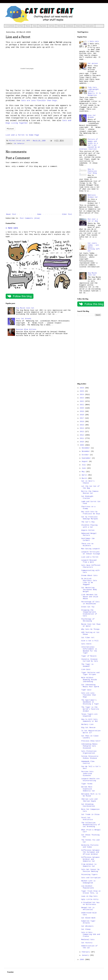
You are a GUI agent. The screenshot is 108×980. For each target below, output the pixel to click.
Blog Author (43, 26)
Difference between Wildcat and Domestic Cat (90, 859)
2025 (82, 391)
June (84, 468)
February (86, 952)
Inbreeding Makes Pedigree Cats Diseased (89, 746)
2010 (82, 442)
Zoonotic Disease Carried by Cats (90, 660)
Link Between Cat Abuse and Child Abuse (90, 597)
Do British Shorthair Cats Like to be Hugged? (89, 582)
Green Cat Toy (88, 607)
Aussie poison (90, 26)
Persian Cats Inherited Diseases (87, 774)
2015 (82, 425)
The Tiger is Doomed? (87, 665)
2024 (82, 395)
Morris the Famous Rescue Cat (90, 492)
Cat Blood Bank (88, 918)
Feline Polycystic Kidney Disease (90, 757)
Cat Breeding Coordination (88, 805)
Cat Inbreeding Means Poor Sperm (90, 686)
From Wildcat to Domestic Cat (89, 865)
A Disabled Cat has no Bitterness (90, 904)
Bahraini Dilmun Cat (93, 196)
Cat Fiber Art (88, 638)
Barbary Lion (87, 724)
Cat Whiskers (87, 926)
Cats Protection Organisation (89, 752)
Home (39, 214)
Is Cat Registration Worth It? (91, 732)
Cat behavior (19, 144)
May (84, 472)
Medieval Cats (88, 940)
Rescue (28, 26)
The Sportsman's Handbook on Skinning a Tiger (90, 702)
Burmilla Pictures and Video (90, 846)
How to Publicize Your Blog (92, 171)
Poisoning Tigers (89, 875)
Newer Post (11, 214)
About (35, 26)
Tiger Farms (87, 784)
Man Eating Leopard (90, 549)
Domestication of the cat (89, 947)
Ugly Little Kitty (90, 899)
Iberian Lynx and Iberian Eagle (89, 800)
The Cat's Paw (88, 522)
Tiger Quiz (86, 690)
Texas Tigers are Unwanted (89, 715)
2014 (82, 428)
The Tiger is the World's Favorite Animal (90, 709)
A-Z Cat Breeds (10, 26)
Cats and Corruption (91, 878)
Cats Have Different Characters (91, 566)
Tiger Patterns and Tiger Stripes (90, 674)
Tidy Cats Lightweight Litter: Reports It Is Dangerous (94, 91)
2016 (82, 422)
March (85, 478)
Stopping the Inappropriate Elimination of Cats (89, 613)
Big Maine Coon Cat (25, 308)
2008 (82, 960)
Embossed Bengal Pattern (89, 534)
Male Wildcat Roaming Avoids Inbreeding (89, 680)
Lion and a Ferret (90, 557)
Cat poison (93, 64)
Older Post (67, 214)
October (86, 455)
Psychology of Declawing (88, 620)
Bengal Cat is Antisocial (88, 909)
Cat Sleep (86, 929)
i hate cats (12, 228)
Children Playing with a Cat (89, 526)
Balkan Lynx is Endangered (88, 882)
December (86, 448)
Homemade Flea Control (88, 762)
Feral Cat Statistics (87, 819)
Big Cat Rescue (88, 728)
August (85, 462)
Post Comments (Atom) (30, 218)
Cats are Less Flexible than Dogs (39, 101)
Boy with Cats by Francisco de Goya (91, 513)
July (84, 465)
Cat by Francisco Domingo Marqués (90, 518)
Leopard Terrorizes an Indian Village (91, 553)
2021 (82, 405)
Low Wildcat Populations (88, 887)
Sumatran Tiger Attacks (88, 922)
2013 (82, 432)
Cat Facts (20, 26)
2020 (82, 408)
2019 (82, 411)
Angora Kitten (88, 530)
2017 (82, 418)
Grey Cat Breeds (24, 319)
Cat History (87, 943)
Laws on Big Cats (89, 896)
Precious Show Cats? (91, 741)
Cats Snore (86, 644)
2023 (82, 398)
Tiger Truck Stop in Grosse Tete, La (91, 892)
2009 (82, 445)
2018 (82, 415)
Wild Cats (60, 26)
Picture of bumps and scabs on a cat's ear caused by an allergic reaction (90, 144)
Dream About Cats (89, 576)
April (85, 475)
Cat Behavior (70, 26)
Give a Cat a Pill (90, 641)
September (87, 458)
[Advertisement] (89, 349)
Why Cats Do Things (90, 629)
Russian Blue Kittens (26, 329)
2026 (82, 388)
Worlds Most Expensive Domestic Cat (88, 789)
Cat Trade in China (90, 815)
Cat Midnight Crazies (87, 497)
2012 (82, 435)
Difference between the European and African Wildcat (90, 852)
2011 (82, 438)
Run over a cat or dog (93, 220)
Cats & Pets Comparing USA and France (91, 934)
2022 (82, 401)
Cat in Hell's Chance (88, 482)
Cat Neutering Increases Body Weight (89, 590)
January (86, 955)
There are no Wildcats (87, 545)
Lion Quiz (86, 669)
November (86, 451)
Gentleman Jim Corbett (88, 540)
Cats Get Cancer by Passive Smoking (90, 870)
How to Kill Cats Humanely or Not (90, 720)
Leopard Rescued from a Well (89, 561)
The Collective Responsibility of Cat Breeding (91, 825)
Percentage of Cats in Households (90, 603)
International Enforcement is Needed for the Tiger (89, 650)
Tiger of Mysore (89, 656)
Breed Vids (79, 26)
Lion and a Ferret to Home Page (22, 135)
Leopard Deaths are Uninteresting (90, 780)
